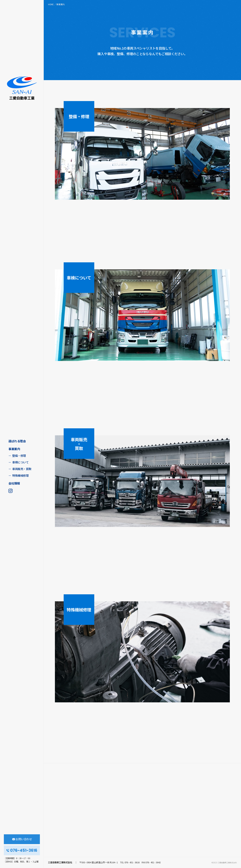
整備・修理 (19, 456)
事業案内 (14, 449)
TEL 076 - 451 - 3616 (129, 862)
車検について (20, 462)
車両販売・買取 (22, 469)
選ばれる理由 (17, 441)
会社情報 (14, 483)
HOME (51, 4)
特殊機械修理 (20, 475)
